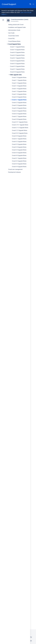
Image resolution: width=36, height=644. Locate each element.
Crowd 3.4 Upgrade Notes (19, 147)
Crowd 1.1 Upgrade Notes (19, 80)
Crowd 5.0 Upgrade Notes (17, 72)
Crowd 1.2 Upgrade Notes (19, 83)
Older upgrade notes (16, 75)
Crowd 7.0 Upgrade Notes (17, 50)
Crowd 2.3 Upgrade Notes (19, 105)
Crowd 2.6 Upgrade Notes (19, 114)
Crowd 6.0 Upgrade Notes (17, 61)
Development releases (15, 172)
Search (30, 4)
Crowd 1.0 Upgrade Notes (19, 77)
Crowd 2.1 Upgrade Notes (19, 100)
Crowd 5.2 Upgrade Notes (17, 66)
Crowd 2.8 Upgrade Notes (19, 119)
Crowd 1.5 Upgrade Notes (19, 91)
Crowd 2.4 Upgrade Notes (19, 108)
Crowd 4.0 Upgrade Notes (19, 155)
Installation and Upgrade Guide (17, 27)
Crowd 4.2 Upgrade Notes (19, 161)
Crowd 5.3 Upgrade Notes (17, 64)
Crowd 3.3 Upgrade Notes (19, 144)
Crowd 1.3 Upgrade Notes (19, 86)
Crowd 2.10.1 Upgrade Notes (20, 125)
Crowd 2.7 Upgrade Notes (19, 116)
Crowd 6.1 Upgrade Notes (17, 58)
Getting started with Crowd (16, 25)
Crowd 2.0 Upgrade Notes (19, 97)
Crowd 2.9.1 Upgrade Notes (20, 122)
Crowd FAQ (11, 39)
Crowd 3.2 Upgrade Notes (19, 142)
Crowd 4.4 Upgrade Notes (19, 167)
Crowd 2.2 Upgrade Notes (19, 103)
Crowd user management (15, 169)
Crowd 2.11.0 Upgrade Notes (20, 128)
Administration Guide (14, 30)
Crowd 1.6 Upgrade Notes (19, 94)
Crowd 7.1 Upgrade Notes (17, 47)
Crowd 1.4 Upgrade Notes (19, 89)
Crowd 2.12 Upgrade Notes (20, 130)
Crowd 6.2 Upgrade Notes (17, 55)
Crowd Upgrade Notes (15, 44)
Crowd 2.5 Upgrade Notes (19, 111)
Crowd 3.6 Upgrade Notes (19, 153)
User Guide (11, 33)
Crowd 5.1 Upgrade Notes (17, 69)
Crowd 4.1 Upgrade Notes (19, 158)
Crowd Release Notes (14, 41)
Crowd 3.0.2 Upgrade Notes (20, 133)
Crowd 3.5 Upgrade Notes (19, 150)
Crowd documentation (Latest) (20, 19)
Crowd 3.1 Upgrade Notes (19, 139)
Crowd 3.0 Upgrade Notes (19, 136)
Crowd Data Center (14, 36)
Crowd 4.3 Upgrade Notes (19, 164)
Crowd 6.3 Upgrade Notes (17, 52)
